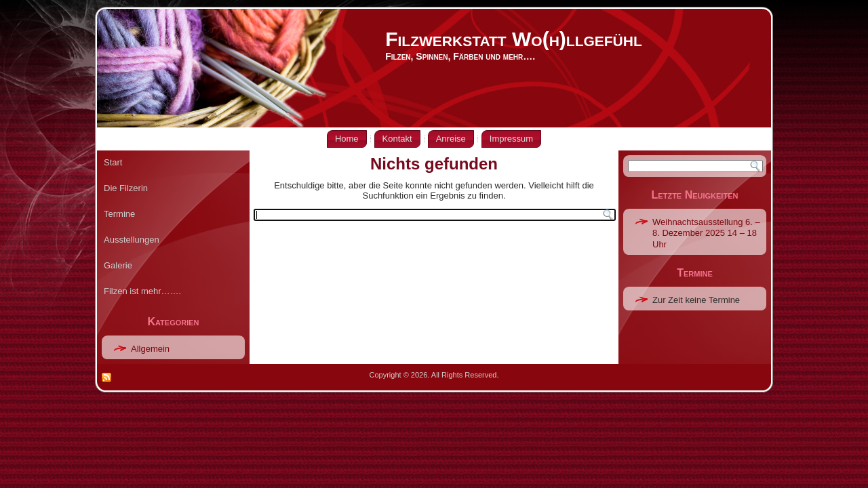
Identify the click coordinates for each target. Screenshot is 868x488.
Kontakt (397, 139)
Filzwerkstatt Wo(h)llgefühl (514, 39)
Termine (119, 214)
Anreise (451, 139)
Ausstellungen (132, 240)
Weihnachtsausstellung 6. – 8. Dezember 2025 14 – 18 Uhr (706, 233)
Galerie (118, 265)
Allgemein (150, 349)
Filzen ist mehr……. (142, 291)
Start (113, 162)
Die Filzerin (126, 188)
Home (347, 139)
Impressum (511, 139)
